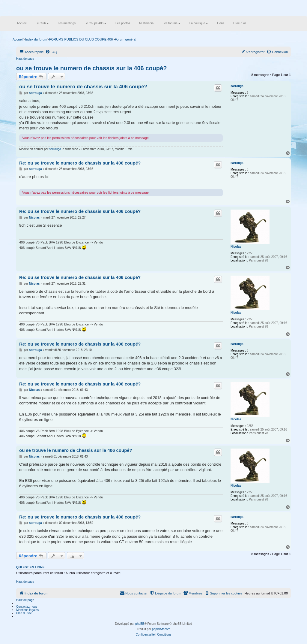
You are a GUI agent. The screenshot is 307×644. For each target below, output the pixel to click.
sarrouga (237, 86)
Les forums (171, 23)
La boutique (199, 23)
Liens (221, 23)
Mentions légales (27, 610)
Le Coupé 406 (95, 23)
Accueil (22, 23)
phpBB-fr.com (161, 629)
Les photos (123, 23)
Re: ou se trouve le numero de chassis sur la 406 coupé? (80, 163)
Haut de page (25, 59)
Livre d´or (240, 23)
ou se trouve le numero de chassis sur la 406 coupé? (91, 68)
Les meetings (67, 23)
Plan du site (24, 613)
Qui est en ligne (30, 567)
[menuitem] (51, 52)
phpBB (140, 624)
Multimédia (146, 23)
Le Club (42, 23)
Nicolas (236, 247)
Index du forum (36, 39)
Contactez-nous (27, 607)
